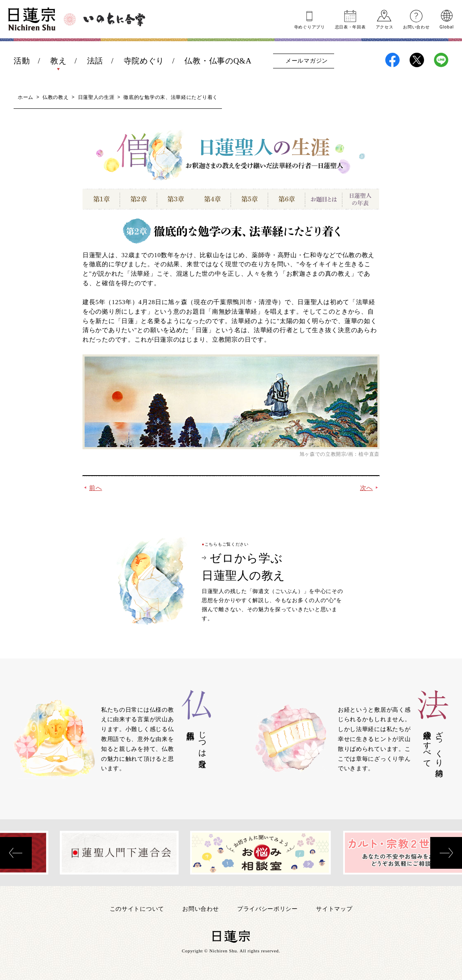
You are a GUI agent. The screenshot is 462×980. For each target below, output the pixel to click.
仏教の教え (56, 97)
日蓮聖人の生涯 (96, 97)
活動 (22, 61)
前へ (95, 488)
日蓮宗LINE (441, 60)
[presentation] (16, 853)
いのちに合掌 (114, 19)
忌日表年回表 (350, 26)
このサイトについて (137, 908)
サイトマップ (334, 908)
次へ (367, 488)
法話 (95, 61)
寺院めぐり (144, 61)
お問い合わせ (416, 26)
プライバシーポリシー (268, 908)
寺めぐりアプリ (310, 26)
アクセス (385, 26)
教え (58, 61)
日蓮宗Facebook (392, 60)
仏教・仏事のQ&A (218, 61)
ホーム (26, 97)
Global (447, 26)
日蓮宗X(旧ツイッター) (417, 60)
